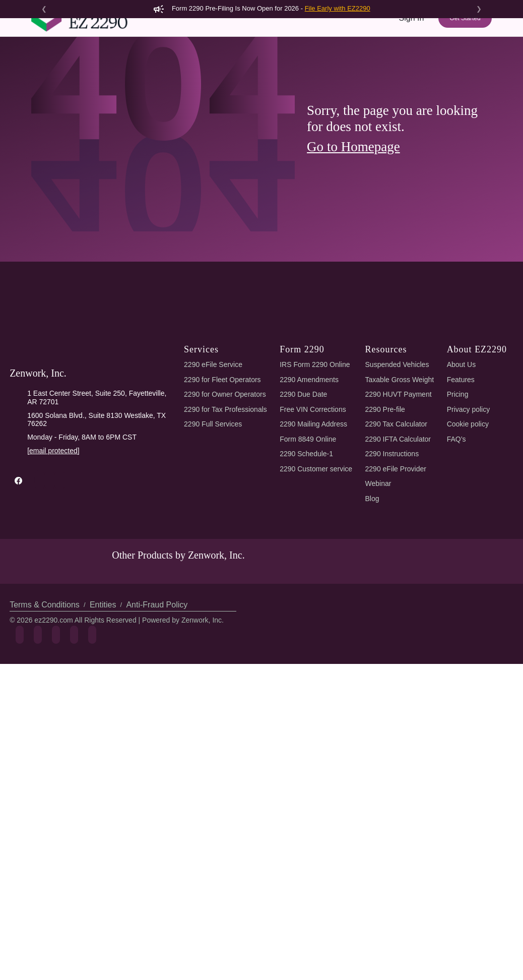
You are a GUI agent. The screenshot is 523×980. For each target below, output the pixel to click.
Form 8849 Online (308, 524)
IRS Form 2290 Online (315, 449)
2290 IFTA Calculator (398, 524)
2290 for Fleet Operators (222, 464)
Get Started (465, 36)
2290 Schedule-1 (306, 538)
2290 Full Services (213, 509)
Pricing (298, 69)
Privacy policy (469, 494)
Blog (372, 583)
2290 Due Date (303, 479)
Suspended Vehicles (397, 449)
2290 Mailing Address (313, 509)
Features (257, 69)
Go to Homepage (353, 231)
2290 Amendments (309, 464)
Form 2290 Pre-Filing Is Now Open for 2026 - (261, 8)
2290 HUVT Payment (399, 479)
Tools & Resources (353, 69)
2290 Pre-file (385, 494)
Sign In (412, 36)
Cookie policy (468, 509)
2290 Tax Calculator (396, 509)
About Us (462, 449)
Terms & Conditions (45, 689)
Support (415, 69)
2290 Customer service (316, 554)
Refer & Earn (464, 69)
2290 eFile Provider (396, 554)
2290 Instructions (392, 538)
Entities (103, 689)
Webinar (378, 568)
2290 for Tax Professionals (225, 494)
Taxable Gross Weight (400, 464)
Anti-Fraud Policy (157, 689)
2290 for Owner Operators (225, 479)
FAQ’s (456, 524)
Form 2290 (137, 69)
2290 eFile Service (213, 449)
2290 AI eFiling (199, 69)
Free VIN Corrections (313, 494)
